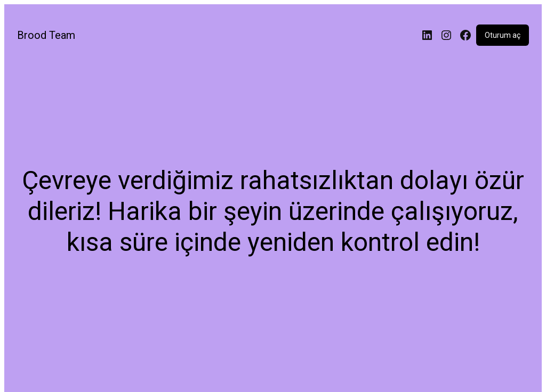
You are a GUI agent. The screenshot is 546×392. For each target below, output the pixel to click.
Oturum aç (503, 35)
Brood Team (46, 35)
